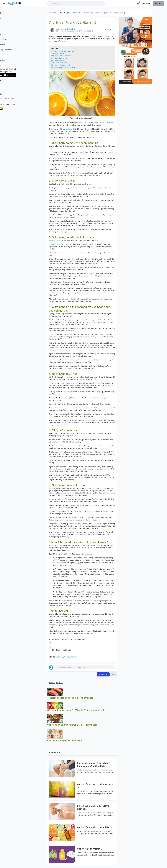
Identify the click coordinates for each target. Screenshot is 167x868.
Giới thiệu (5, 101)
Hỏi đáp (88, 13)
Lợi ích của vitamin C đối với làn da (95, 827)
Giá (111, 13)
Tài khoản (19, 101)
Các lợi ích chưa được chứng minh (63, 67)
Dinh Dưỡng (54, 13)
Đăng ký (158, 4)
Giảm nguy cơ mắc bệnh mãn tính (63, 51)
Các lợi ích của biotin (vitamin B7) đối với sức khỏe (72, 725)
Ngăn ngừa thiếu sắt (58, 60)
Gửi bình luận (103, 674)
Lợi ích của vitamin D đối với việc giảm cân (94, 807)
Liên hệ (12, 101)
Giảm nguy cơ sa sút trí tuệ (60, 65)
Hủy (113, 674)
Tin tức (66, 13)
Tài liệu (123, 13)
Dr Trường (71, 29)
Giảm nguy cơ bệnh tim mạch (61, 56)
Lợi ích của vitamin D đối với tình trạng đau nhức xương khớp (94, 765)
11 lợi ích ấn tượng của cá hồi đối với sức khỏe (70, 698)
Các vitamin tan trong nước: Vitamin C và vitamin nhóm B (76, 710)
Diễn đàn (102, 13)
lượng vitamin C (68, 129)
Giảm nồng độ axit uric (59, 58)
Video (77, 13)
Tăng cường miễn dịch (59, 63)
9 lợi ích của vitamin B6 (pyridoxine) (65, 741)
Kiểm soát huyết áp (57, 54)
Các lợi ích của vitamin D (90, 849)
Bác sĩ (116, 13)
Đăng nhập (146, 4)
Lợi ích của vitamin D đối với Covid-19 (95, 786)
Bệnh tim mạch (54, 240)
